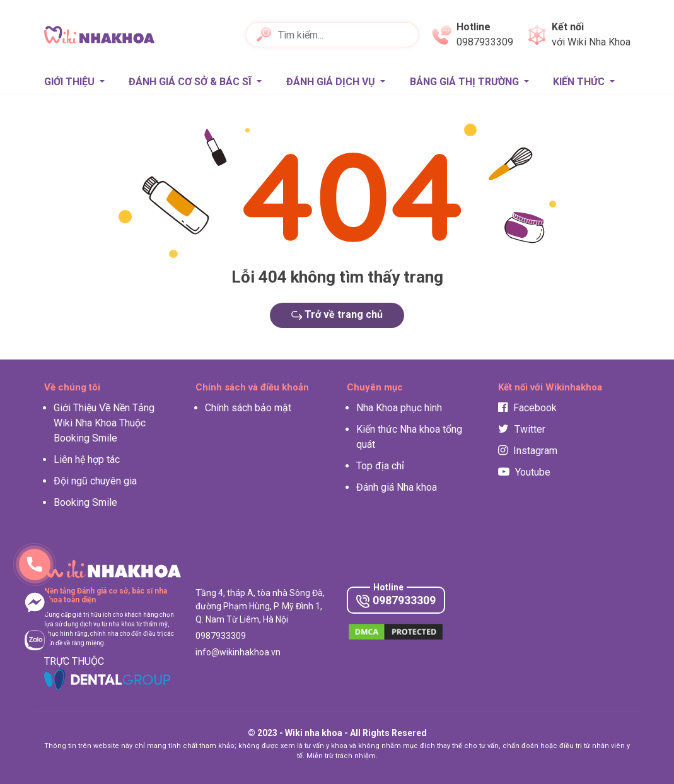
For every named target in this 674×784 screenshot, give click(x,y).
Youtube (524, 472)
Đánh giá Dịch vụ (332, 82)
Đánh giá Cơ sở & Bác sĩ (191, 82)
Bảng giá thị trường (466, 82)
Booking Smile (85, 502)
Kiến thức (580, 82)
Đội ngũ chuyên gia (95, 481)
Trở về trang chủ (337, 314)
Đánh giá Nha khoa (397, 487)
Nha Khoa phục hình (399, 408)
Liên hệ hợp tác (87, 459)
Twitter (522, 429)
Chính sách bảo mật (248, 408)
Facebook (527, 408)
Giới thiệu (71, 82)
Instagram (528, 451)
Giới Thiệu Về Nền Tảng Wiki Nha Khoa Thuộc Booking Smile (104, 423)
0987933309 (396, 601)
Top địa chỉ (380, 466)
